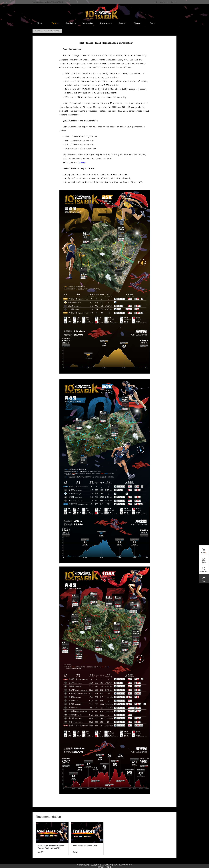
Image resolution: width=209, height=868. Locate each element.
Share (204, 562)
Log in (162, 2)
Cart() (204, 553)
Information (88, 23)
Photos (138, 23)
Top (204, 581)
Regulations (71, 23)
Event (55, 23)
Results (123, 23)
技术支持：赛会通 (104, 867)
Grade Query (204, 572)
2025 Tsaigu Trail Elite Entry (85, 846)
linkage (82, 163)
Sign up (174, 2)
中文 (156, 2)
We (152, 23)
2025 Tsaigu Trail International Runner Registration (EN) (51, 847)
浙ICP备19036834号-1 (123, 865)
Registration (106, 23)
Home (40, 23)
